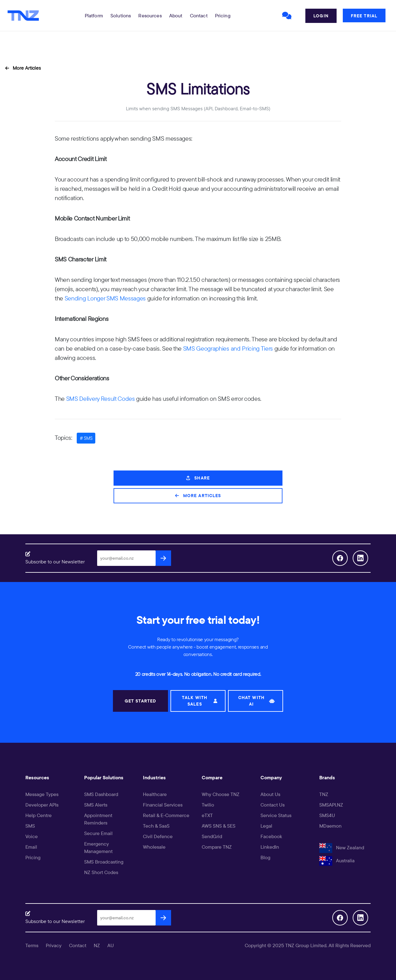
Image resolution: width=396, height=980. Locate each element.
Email (31, 847)
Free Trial (364, 16)
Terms (32, 945)
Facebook (271, 836)
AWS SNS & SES (219, 826)
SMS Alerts (96, 805)
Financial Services (163, 805)
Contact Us (273, 805)
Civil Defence (158, 836)
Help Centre (39, 815)
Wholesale (154, 847)
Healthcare (155, 794)
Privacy (54, 945)
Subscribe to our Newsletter (55, 562)
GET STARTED (140, 701)
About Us (270, 794)
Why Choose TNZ (221, 794)
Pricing (223, 15)
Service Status (276, 815)
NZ (97, 945)
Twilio (208, 805)
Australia (337, 860)
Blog (265, 857)
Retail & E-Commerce (166, 815)
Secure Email (98, 833)
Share (198, 478)
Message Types (42, 794)
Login (321, 16)
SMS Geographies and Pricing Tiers (228, 348)
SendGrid (212, 836)
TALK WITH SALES (200, 701)
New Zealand (342, 847)
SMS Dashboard (101, 794)
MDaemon (330, 826)
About (176, 15)
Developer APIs (42, 805)
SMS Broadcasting (104, 862)
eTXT (207, 815)
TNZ (324, 794)
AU (111, 945)
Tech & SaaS (156, 826)
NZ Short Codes (101, 872)
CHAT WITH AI (257, 701)
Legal (266, 826)
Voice (32, 836)
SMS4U (327, 815)
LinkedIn (270, 847)
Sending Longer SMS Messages (105, 298)
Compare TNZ (217, 847)
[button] (94, 15)
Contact (199, 15)
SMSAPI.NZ (331, 805)
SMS (30, 826)
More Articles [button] (23, 68)
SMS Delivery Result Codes (101, 398)
